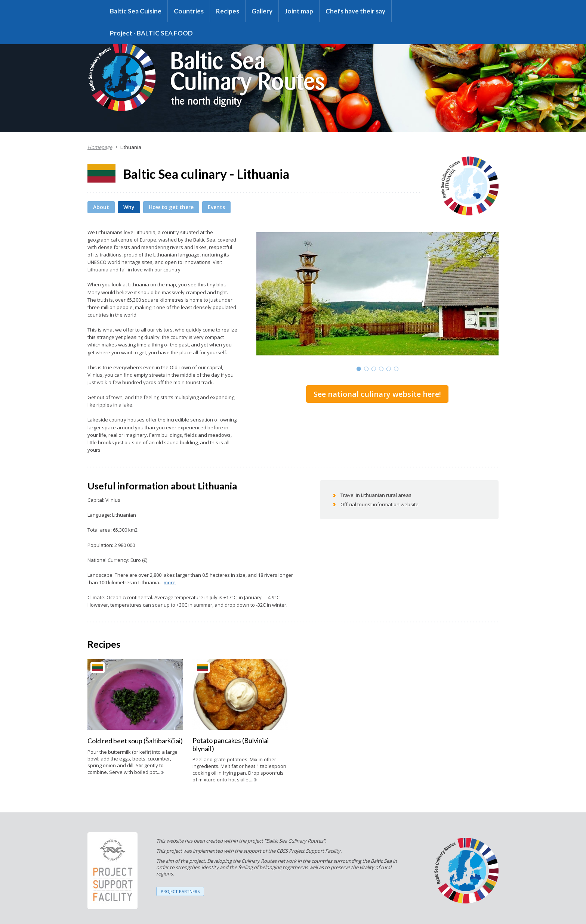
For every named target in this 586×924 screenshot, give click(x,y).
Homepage (100, 147)
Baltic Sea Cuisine (136, 11)
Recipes (228, 11)
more (170, 582)
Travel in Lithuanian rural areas (376, 495)
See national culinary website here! (377, 394)
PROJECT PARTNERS (180, 891)
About (101, 207)
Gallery (262, 11)
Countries (189, 11)
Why (129, 207)
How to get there (171, 207)
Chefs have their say (355, 11)
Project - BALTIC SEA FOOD (151, 33)
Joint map (299, 11)
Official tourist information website (380, 504)
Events (216, 207)
